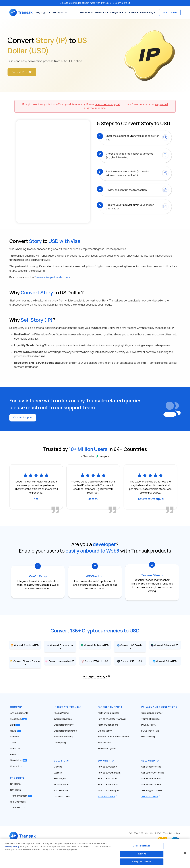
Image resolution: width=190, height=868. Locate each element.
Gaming (58, 767)
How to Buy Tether (108, 778)
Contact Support (23, 418)
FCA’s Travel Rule (150, 731)
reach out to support (108, 104)
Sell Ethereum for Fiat (153, 773)
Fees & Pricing (61, 713)
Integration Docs (63, 719)
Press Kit (15, 754)
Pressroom (18, 719)
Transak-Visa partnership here (52, 277)
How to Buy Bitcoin (108, 767)
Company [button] (130, 12)
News (16, 731)
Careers (14, 737)
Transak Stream (21, 796)
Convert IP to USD (22, 72)
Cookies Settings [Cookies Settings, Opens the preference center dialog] (142, 846)
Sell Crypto (150, 761)
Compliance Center (152, 713)
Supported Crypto (64, 725)
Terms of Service (150, 719)
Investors (15, 748)
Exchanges (60, 778)
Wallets (58, 773)
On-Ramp (15, 784)
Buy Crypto (106, 761)
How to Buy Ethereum (109, 773)
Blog (15, 725)
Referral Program (107, 748)
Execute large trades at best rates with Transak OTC (95, 3)
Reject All (142, 854)
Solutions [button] (100, 12)
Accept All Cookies (142, 862)
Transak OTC (17, 808)
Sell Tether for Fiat (151, 778)
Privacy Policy (149, 725)
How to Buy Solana (108, 784)
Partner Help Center (108, 713)
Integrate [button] (115, 12)
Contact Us (16, 766)
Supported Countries (65, 731)
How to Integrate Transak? (112, 719)
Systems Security (63, 737)
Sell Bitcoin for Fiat (151, 767)
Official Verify (105, 731)
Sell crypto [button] (61, 12)
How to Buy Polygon (108, 790)
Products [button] (85, 12)
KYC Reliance (61, 790)
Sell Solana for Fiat (151, 784)
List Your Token (62, 796)
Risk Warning (148, 737)
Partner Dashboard (108, 725)
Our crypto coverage (95, 676)
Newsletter (18, 760)
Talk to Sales (170, 12)
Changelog (60, 742)
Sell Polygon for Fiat (152, 790)
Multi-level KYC (62, 784)
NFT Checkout (18, 802)
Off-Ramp (16, 790)
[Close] (185, 853)
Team (13, 742)
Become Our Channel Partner (113, 737)
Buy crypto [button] (45, 12)
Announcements (19, 713)
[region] (95, 853)
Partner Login (148, 12)
